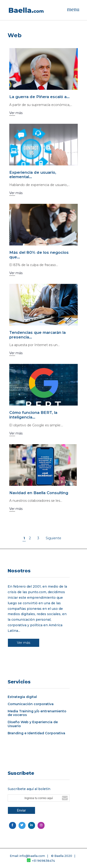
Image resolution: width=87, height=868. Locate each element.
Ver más (24, 643)
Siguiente (53, 538)
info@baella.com (32, 856)
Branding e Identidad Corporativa (36, 733)
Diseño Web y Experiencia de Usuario (33, 724)
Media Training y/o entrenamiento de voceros (37, 713)
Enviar (21, 810)
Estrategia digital (22, 697)
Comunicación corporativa (31, 704)
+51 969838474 (41, 861)
